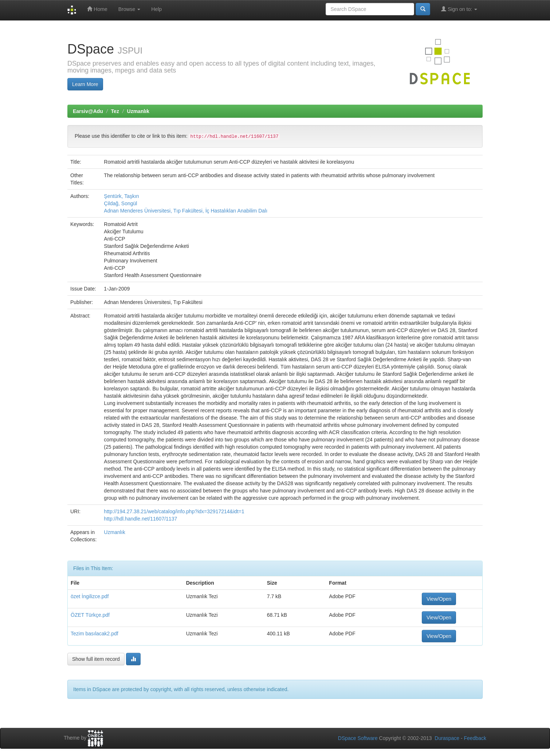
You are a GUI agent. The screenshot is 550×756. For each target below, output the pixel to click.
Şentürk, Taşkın (121, 196)
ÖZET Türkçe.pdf (90, 615)
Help (156, 9)
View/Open (439, 599)
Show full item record (96, 659)
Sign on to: (459, 9)
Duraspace (447, 738)
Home (97, 9)
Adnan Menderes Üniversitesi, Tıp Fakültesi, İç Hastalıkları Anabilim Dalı (186, 211)
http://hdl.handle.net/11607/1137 (140, 519)
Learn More (85, 84)
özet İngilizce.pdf (90, 596)
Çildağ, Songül (120, 203)
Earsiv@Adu (88, 111)
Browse (129, 9)
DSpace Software (358, 738)
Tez (115, 111)
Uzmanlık (138, 111)
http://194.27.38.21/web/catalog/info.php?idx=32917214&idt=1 (174, 511)
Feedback (475, 738)
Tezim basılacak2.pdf (95, 634)
